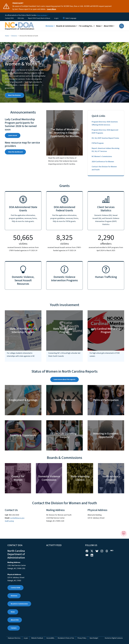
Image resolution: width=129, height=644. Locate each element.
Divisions (14, 36)
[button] (122, 26)
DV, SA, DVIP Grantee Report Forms (105, 138)
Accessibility (50, 638)
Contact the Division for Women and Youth (104, 168)
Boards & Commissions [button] (66, 26)
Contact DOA (9, 18)
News (13, 612)
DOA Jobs (21, 18)
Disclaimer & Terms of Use (66, 638)
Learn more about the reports (64, 379)
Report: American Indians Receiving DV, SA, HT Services (106, 150)
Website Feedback (37, 638)
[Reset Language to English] (64, 18)
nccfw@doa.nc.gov (17, 518)
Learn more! (13, 135)
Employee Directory (14, 638)
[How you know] (43, 15)
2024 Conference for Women (103, 162)
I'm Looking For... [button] (86, 26)
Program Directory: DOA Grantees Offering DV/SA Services (105, 123)
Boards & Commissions (19, 604)
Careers (14, 628)
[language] (71, 18)
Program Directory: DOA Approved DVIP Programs (105, 131)
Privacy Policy (82, 638)
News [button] (98, 26)
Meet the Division (14, 95)
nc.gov (56, 18)
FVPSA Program (98, 143)
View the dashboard (15, 152)
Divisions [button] (49, 26)
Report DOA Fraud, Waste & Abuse (39, 18)
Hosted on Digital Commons (114, 638)
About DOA (15, 620)
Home (7, 36)
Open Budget (94, 638)
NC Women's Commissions (102, 156)
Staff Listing (9, 521)
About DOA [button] (108, 26)
